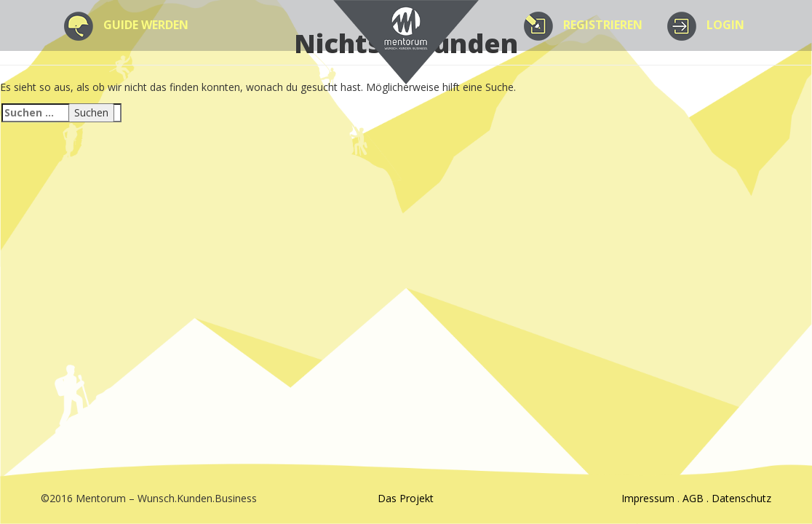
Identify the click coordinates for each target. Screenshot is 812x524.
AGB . (697, 498)
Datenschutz (741, 498)
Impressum (648, 498)
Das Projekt (406, 498)
